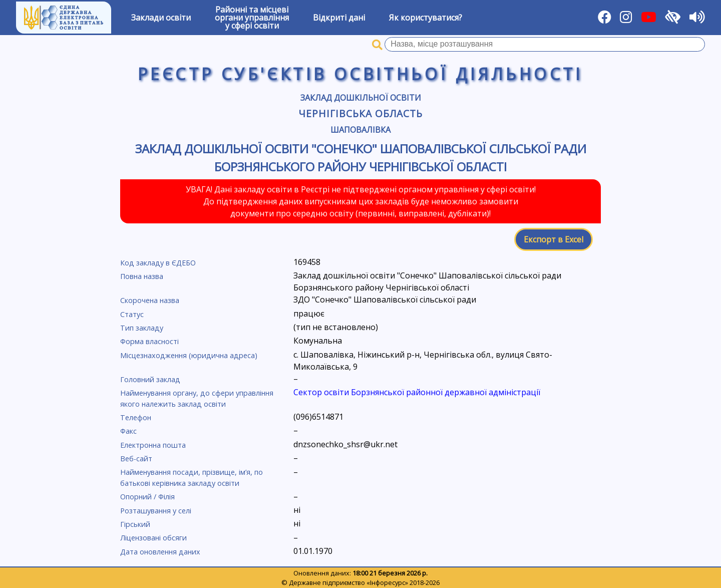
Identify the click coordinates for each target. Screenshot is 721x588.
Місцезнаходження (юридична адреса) (189, 355)
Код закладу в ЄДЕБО (158, 263)
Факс (128, 431)
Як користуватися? (426, 18)
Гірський (135, 524)
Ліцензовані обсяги (153, 538)
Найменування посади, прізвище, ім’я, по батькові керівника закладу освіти (192, 478)
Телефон (136, 417)
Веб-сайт (136, 459)
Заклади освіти (161, 18)
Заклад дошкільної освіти (361, 98)
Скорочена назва (150, 300)
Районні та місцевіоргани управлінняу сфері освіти (252, 18)
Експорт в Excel (554, 239)
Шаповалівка (360, 130)
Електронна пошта (153, 445)
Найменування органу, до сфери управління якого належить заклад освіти (197, 398)
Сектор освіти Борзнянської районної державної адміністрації (417, 392)
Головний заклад (150, 379)
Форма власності (149, 341)
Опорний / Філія (147, 497)
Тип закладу (142, 328)
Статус (132, 314)
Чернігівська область (360, 113)
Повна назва (142, 276)
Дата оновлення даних (160, 552)
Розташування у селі (156, 511)
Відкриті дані (339, 18)
